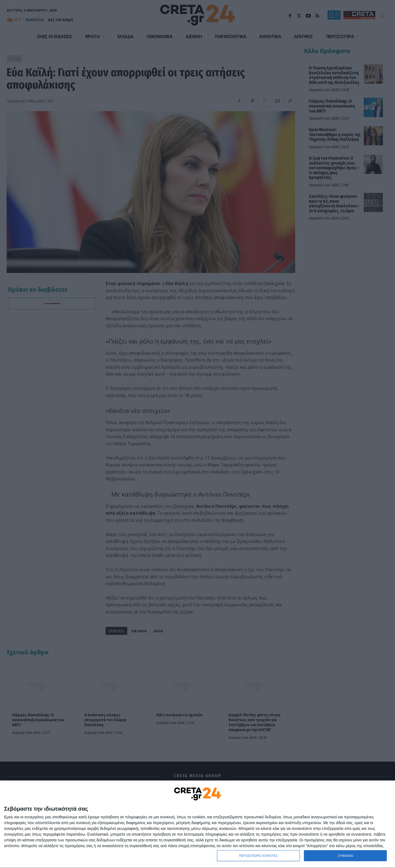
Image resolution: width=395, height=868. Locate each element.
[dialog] (198, 824)
